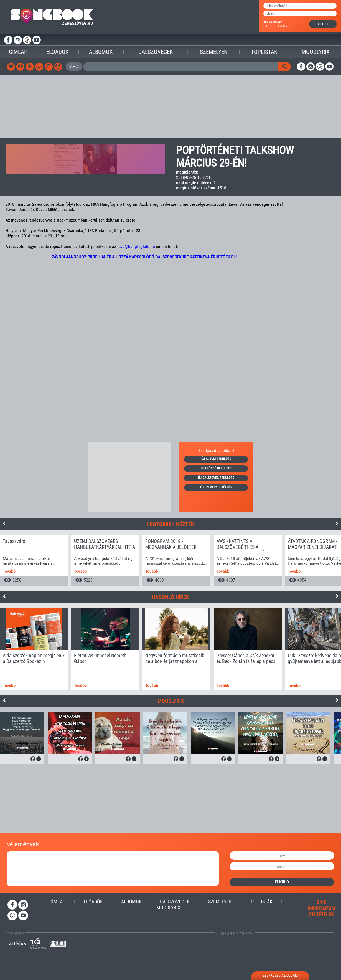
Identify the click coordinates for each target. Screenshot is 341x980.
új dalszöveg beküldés (216, 478)
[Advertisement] (170, 107)
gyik (321, 902)
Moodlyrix (316, 52)
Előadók (57, 52)
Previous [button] (4, 524)
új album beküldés (216, 459)
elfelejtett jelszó (277, 26)
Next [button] (337, 524)
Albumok (101, 52)
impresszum (321, 908)
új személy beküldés (216, 487)
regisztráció (273, 22)
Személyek (213, 52)
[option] (34, 561)
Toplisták (264, 52)
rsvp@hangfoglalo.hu (136, 246)
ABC (74, 66)
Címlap (18, 52)
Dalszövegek (156, 52)
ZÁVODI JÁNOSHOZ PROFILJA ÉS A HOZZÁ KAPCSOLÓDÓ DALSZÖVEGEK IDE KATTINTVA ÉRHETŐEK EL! (144, 257)
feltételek (321, 914)
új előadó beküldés (216, 468)
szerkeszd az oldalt (280, 975)
